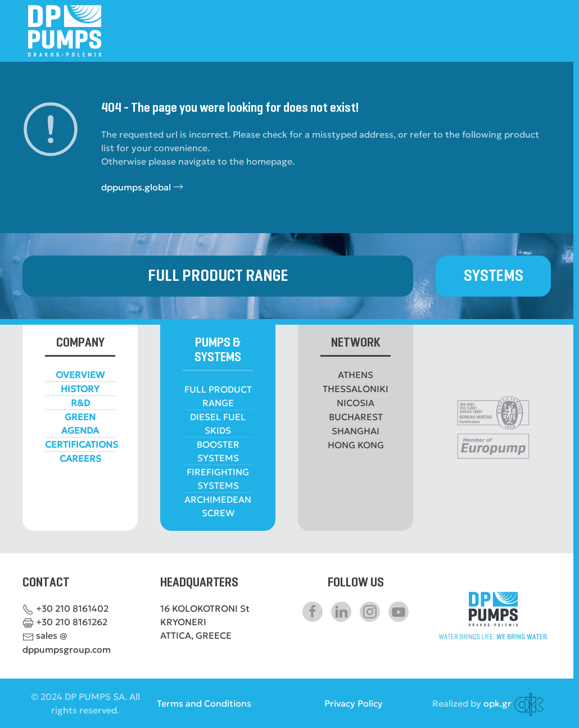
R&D (80, 403)
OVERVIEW (80, 375)
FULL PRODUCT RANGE (218, 276)
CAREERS (80, 458)
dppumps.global (136, 187)
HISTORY (80, 389)
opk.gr (497, 703)
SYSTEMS (494, 276)
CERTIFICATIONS (82, 444)
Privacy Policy (354, 703)
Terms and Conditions (204, 703)
